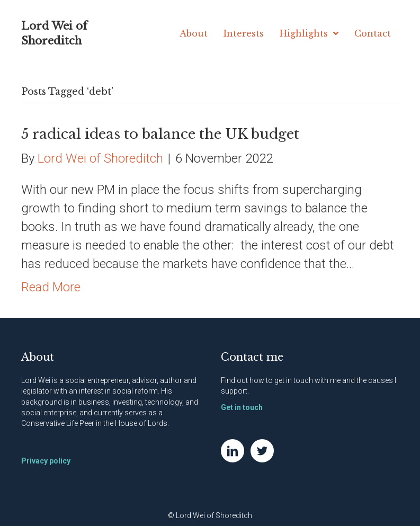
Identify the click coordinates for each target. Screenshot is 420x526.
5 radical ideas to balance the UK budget (160, 134)
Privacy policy (46, 461)
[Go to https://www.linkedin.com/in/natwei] (233, 451)
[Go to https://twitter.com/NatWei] (262, 451)
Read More (51, 287)
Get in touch (242, 407)
